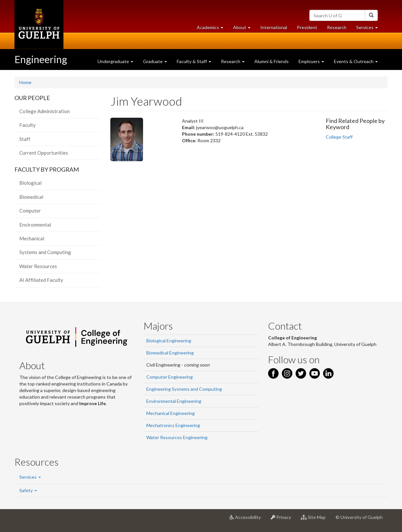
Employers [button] (311, 61)
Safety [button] (28, 490)
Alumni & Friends (272, 61)
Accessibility (248, 520)
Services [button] (369, 29)
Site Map (316, 520)
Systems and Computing (45, 252)
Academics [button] (212, 29)
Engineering (41, 59)
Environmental (35, 225)
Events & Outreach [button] (356, 61)
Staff (25, 139)
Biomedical (31, 197)
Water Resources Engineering (177, 437)
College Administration (45, 111)
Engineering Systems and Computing (184, 389)
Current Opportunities (44, 153)
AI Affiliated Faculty (41, 280)
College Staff (339, 137)
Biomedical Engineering (170, 353)
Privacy (283, 520)
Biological (30, 183)
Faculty (27, 125)
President (307, 27)
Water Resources (38, 266)
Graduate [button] (155, 61)
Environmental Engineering (174, 401)
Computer (30, 211)
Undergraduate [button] (115, 61)
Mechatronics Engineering (173, 425)
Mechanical (32, 238)
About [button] (244, 29)
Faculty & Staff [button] (194, 61)
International (274, 27)
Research (339, 29)
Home (25, 82)
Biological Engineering (169, 341)
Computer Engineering (170, 377)
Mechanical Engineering (171, 413)
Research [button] (233, 61)
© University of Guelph (359, 517)
